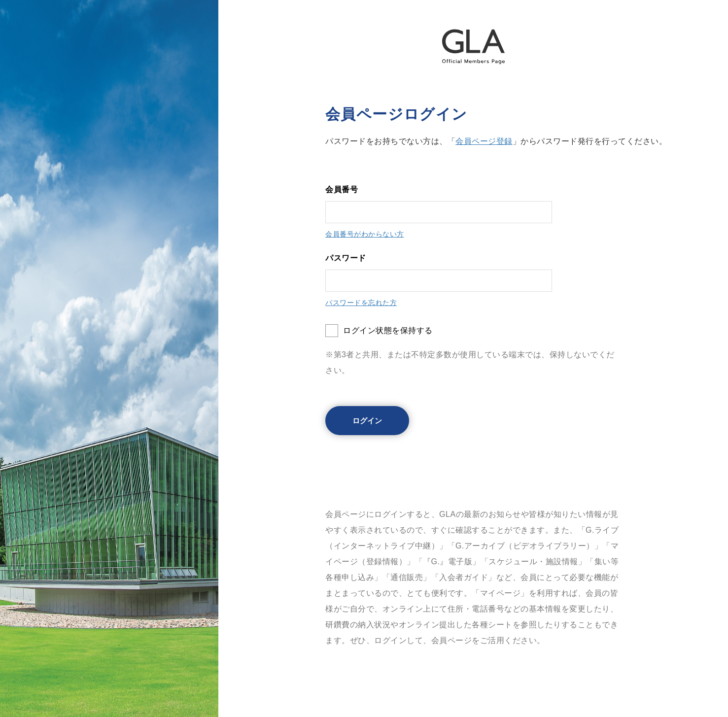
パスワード (346, 258)
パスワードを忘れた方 (361, 303)
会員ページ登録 (484, 141)
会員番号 (342, 189)
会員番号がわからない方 (365, 234)
